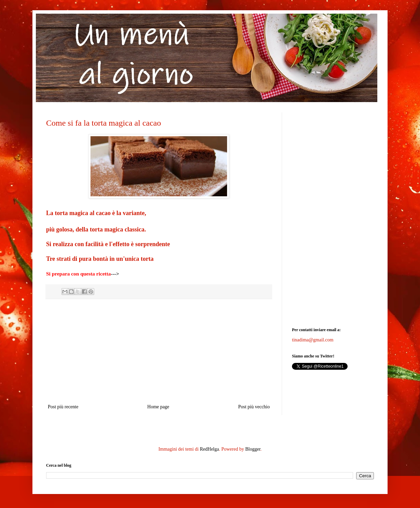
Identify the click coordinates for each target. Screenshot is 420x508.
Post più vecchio (254, 407)
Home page (158, 407)
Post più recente (63, 407)
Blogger (253, 449)
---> (115, 274)
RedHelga (209, 449)
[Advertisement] (159, 351)
